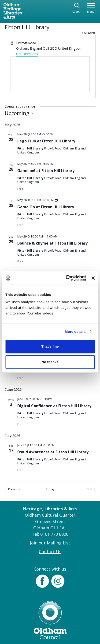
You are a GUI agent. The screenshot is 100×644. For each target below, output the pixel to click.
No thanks (50, 362)
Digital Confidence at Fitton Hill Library (54, 406)
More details (75, 332)
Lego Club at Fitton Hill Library (46, 141)
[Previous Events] (12, 489)
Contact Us (50, 551)
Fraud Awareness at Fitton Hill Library (53, 452)
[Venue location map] (50, 74)
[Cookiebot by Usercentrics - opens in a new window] (65, 278)
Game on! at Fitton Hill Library (46, 171)
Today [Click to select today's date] (50, 489)
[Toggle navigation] (91, 8)
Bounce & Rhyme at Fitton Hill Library (52, 243)
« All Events (89, 33)
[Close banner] (93, 278)
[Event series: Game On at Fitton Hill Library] (56, 200)
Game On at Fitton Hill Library (46, 207)
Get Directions (27, 54)
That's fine (50, 346)
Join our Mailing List (50, 543)
